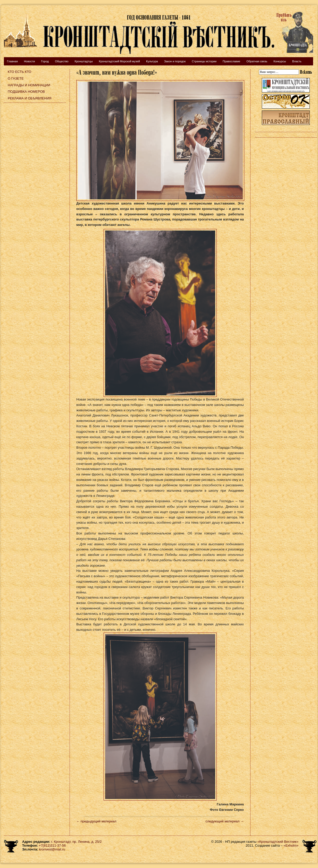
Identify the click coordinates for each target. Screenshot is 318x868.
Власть (297, 61)
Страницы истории (204, 61)
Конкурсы (280, 61)
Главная (12, 61)
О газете (16, 78)
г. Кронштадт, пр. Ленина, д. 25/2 (77, 842)
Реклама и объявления (30, 98)
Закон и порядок (175, 61)
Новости (30, 61)
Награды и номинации (29, 85)
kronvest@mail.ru (52, 849)
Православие (231, 61)
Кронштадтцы (84, 61)
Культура (152, 61)
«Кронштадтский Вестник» (278, 842)
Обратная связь (257, 61)
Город (45, 61)
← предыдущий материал (96, 821)
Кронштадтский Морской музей (119, 61)
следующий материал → (225, 821)
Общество (62, 61)
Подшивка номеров (26, 92)
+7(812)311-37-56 (52, 845)
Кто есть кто (19, 72)
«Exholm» (291, 845)
